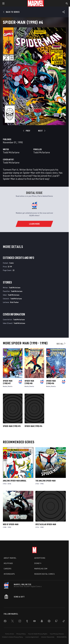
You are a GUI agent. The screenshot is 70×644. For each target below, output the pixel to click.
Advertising (40, 558)
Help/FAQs (8, 563)
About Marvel (10, 558)
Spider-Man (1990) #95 (12, 426)
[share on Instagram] (20, 622)
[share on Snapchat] (42, 622)
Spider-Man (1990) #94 (33, 426)
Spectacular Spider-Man (46, 524)
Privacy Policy (21, 634)
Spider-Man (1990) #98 (29, 382)
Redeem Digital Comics (45, 574)
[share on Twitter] (12, 622)
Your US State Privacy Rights (38, 634)
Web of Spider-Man (11, 524)
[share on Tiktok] (64, 622)
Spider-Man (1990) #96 (51, 382)
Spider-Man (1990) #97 (8, 382)
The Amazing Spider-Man (45, 481)
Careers (8, 569)
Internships (9, 574)
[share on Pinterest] (49, 622)
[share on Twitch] (56, 622)
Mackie (5, 386)
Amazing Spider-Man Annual (15, 481)
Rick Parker (14, 302)
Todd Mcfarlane (11, 152)
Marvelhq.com (41, 569)
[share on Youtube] (34, 622)
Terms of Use (9, 634)
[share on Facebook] (5, 622)
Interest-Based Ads (48, 637)
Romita (10, 386)
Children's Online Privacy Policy (12, 637)
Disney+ (38, 563)
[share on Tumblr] (27, 622)
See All (61, 344)
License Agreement (32, 637)
